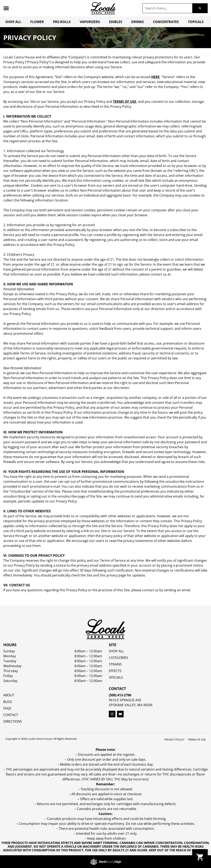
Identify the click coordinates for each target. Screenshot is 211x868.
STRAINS (115, 664)
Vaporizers (90, 22)
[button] (6, 8)
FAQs (7, 708)
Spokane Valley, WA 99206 (131, 705)
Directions (13, 721)
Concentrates (166, 22)
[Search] (200, 8)
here (155, 77)
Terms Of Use (197, 740)
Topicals (196, 22)
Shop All (13, 22)
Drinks (138, 22)
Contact (11, 715)
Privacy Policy (174, 740)
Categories (118, 658)
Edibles (116, 22)
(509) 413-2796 (120, 695)
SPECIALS (116, 677)
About (9, 695)
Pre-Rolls (62, 22)
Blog (8, 702)
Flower (37, 22)
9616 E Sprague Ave (125, 700)
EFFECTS (115, 671)
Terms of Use (125, 102)
